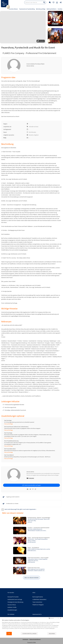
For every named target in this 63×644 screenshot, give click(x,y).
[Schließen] (61, 618)
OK (9, 634)
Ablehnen (52, 634)
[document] (31, 625)
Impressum (25, 639)
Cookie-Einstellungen (29, 634)
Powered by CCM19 (32, 642)
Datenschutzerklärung (35, 639)
